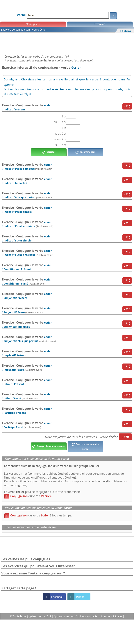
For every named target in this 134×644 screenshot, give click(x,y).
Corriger (49, 152)
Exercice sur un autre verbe (85, 446)
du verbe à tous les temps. (38, 515)
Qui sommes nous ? (66, 616)
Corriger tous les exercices (49, 446)
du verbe (28, 496)
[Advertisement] (67, 43)
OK (113, 16)
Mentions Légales (112, 616)
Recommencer (85, 152)
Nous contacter (90, 616)
